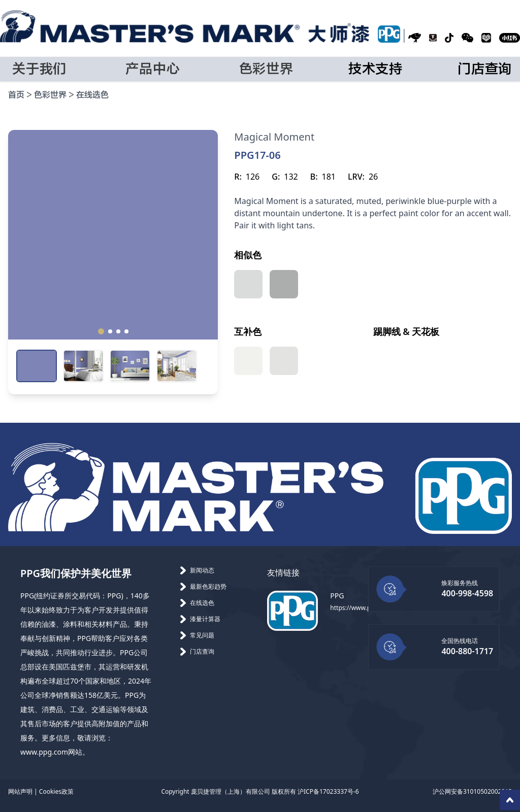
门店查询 (485, 69)
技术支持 (376, 69)
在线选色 (92, 95)
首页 (16, 95)
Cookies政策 (56, 791)
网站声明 (20, 791)
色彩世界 (50, 95)
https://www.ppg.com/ (362, 608)
